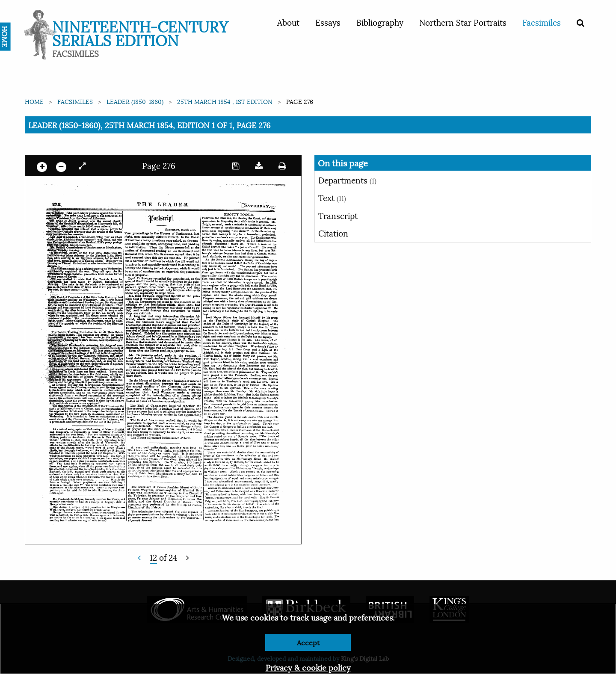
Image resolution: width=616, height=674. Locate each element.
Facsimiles (542, 22)
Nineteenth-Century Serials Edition (140, 32)
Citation (333, 233)
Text (332, 197)
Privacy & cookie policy (308, 667)
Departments (347, 180)
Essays (328, 22)
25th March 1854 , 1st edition (225, 101)
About (288, 22)
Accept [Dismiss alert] (308, 642)
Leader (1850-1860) (135, 101)
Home (34, 101)
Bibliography (380, 22)
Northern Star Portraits (463, 22)
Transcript (338, 215)
